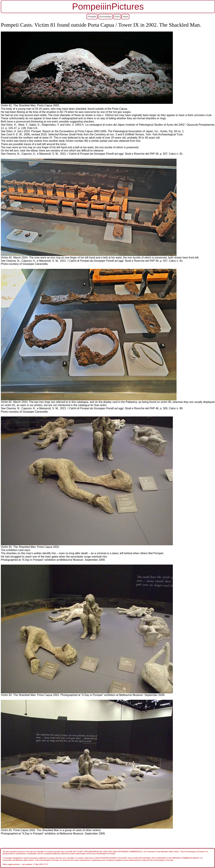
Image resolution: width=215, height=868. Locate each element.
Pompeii (92, 17)
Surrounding (105, 17)
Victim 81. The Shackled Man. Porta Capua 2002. (30, 547)
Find (117, 17)
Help (125, 17)
